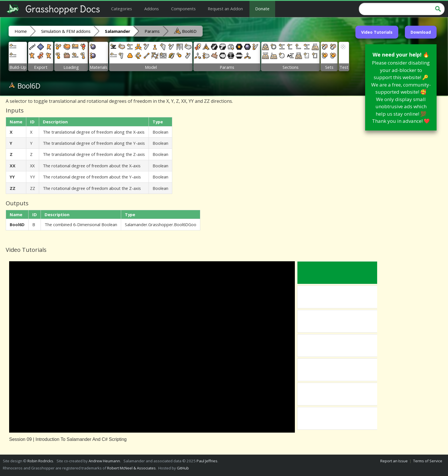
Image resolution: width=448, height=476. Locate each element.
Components (183, 9)
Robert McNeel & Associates (131, 468)
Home (21, 31)
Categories (122, 9)
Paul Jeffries (207, 461)
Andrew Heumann (104, 461)
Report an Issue (394, 461)
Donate (262, 9)
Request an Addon (225, 9)
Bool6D (185, 31)
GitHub (183, 468)
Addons (152, 9)
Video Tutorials (377, 32)
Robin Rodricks (40, 461)
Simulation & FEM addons (66, 31)
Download (421, 32)
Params (152, 31)
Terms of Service (428, 461)
